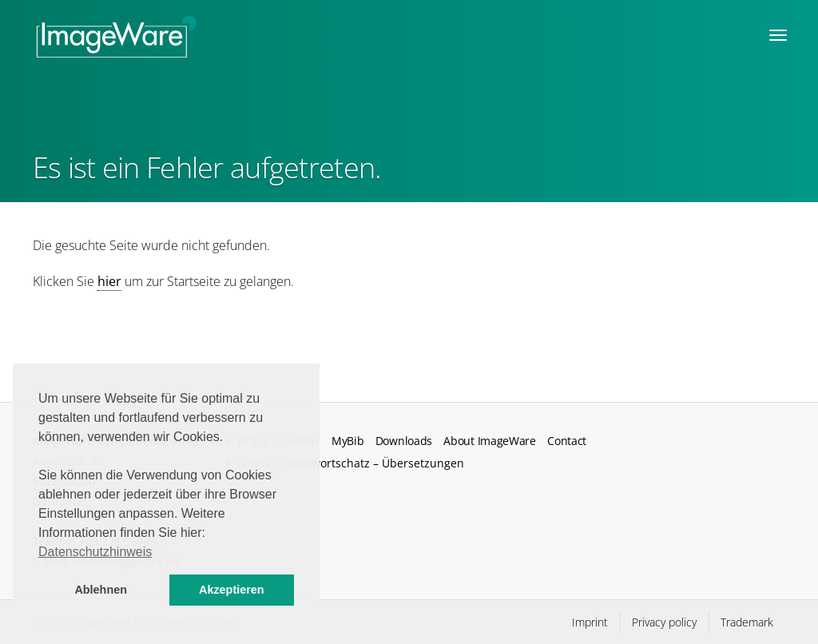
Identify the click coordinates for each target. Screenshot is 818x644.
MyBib (347, 441)
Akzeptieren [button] (232, 590)
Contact (567, 441)
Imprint (590, 622)
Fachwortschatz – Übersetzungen (375, 463)
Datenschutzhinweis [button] (95, 552)
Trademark (747, 622)
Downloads (404, 441)
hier (109, 281)
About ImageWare (489, 441)
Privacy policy (664, 622)
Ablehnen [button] (101, 590)
